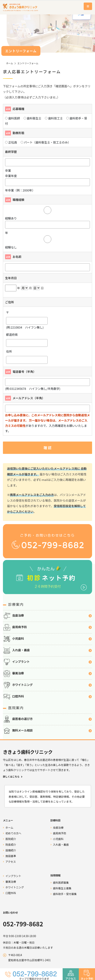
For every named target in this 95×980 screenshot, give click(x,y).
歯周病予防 (47, 627)
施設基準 (11, 856)
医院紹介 (11, 839)
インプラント (47, 662)
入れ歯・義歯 (47, 650)
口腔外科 (47, 697)
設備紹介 (11, 850)
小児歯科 (47, 639)
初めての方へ (13, 833)
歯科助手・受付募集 (65, 894)
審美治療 (47, 674)
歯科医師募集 (61, 882)
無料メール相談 (47, 731)
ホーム (10, 63)
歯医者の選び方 (47, 719)
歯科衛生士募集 (62, 888)
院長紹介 (11, 845)
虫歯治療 (47, 616)
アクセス (11, 862)
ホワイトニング (47, 685)
